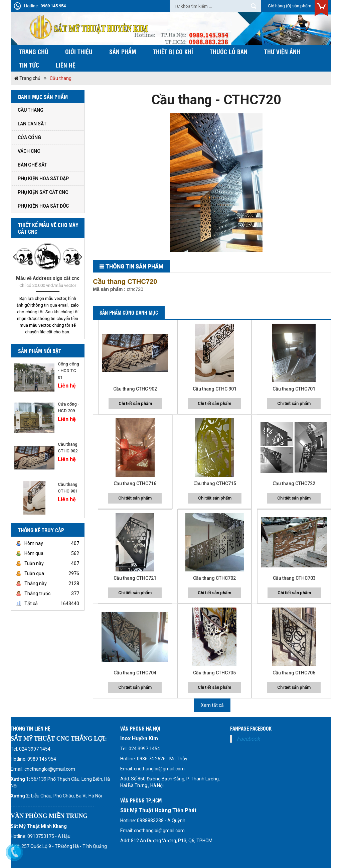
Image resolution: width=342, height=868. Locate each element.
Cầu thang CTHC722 (294, 483)
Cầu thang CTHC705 (214, 673)
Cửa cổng (29, 137)
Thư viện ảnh (282, 51)
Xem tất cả (212, 705)
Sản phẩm (123, 51)
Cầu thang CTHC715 (215, 483)
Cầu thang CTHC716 (135, 483)
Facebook (248, 739)
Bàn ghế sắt (32, 165)
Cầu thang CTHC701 (294, 389)
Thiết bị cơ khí (173, 51)
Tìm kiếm (253, 6)
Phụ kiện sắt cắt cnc (43, 192)
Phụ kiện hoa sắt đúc (43, 206)
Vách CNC (29, 151)
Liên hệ (66, 65)
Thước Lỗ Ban (229, 51)
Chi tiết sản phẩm (135, 403)
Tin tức (29, 65)
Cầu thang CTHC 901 (215, 389)
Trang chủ (34, 51)
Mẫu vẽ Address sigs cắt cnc (48, 278)
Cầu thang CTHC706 (294, 673)
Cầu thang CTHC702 (214, 578)
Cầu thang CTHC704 (135, 673)
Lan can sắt (32, 124)
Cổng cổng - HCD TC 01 (68, 371)
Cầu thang (61, 78)
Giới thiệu (79, 51)
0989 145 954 (53, 6)
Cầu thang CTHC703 (294, 578)
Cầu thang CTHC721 (135, 578)
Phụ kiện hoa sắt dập (43, 179)
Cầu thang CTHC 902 (135, 389)
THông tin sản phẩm (134, 266)
